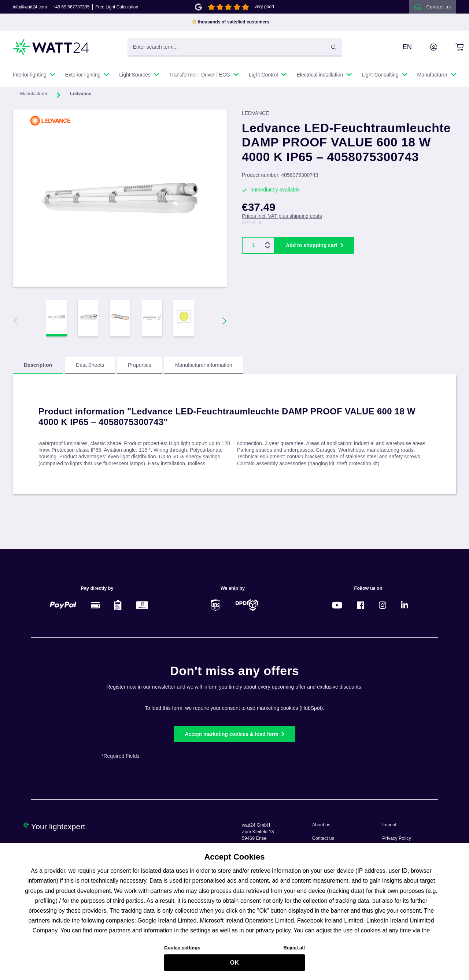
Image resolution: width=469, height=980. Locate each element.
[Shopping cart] (451, 51)
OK (234, 966)
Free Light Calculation (117, 9)
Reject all (294, 952)
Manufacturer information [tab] (204, 369)
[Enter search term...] (235, 51)
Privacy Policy (396, 838)
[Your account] (425, 51)
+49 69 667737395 (71, 9)
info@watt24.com (30, 9)
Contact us (323, 838)
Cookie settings (182, 952)
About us (321, 825)
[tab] (38, 369)
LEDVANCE (255, 117)
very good (264, 9)
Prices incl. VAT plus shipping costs (282, 220)
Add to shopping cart (312, 249)
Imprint (389, 825)
